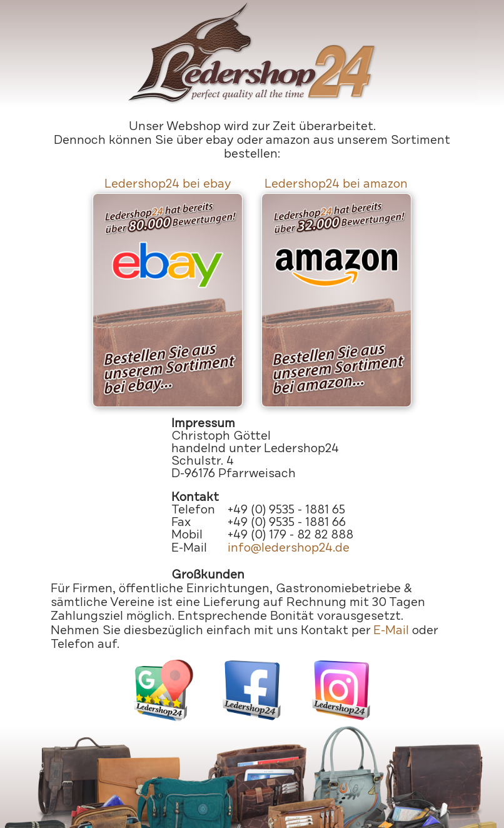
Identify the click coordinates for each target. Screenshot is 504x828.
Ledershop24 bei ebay (168, 184)
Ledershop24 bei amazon (336, 184)
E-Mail (391, 630)
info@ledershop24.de (289, 548)
